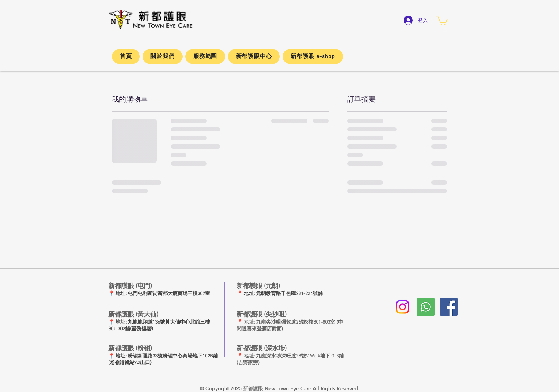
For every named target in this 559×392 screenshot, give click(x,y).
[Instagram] (402, 307)
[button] (442, 20)
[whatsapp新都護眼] (426, 307)
